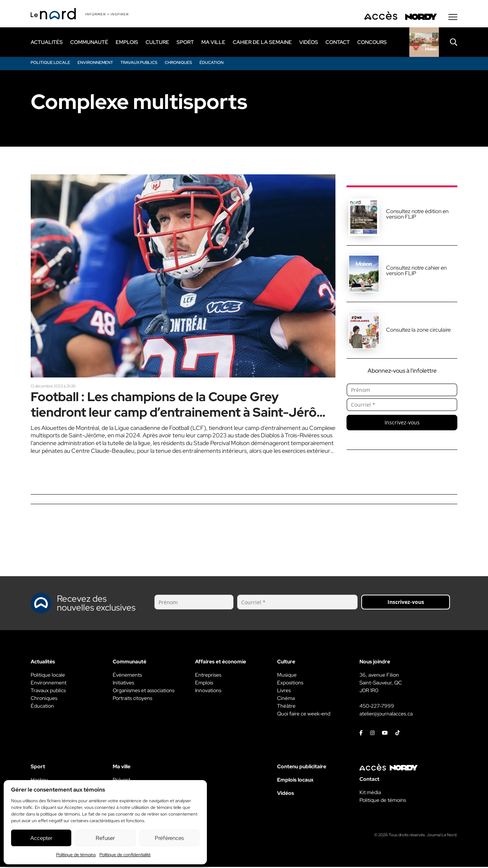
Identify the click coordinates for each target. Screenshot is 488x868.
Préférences (169, 838)
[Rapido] (424, 43)
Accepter (41, 838)
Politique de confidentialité (125, 855)
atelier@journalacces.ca (386, 715)
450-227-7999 (377, 707)
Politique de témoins (76, 855)
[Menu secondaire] (453, 18)
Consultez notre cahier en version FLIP (416, 272)
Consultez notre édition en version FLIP (417, 215)
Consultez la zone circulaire (418, 331)
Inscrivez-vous (402, 423)
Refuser (105, 838)
